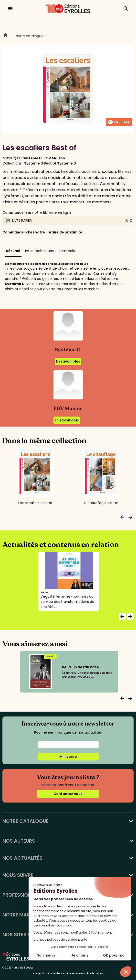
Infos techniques (39, 251)
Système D (32, 158)
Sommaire (68, 251)
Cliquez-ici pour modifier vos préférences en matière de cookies (68, 974)
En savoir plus (68, 361)
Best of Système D (60, 163)
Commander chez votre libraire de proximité (42, 232)
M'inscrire (68, 757)
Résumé (13, 251)
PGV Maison (54, 158)
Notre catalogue (30, 36)
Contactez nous (68, 794)
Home (5, 36)
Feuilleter (119, 122)
